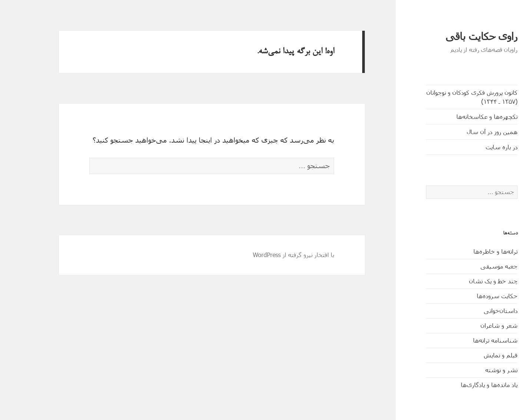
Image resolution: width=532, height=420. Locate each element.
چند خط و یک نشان (471, 281)
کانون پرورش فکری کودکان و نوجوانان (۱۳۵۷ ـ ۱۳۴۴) (450, 97)
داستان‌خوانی (478, 311)
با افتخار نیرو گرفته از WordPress (271, 255)
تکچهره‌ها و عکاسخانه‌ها (465, 116)
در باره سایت (479, 147)
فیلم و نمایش (478, 355)
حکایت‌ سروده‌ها (475, 296)
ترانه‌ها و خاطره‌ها (473, 251)
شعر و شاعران (477, 325)
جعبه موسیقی (477, 266)
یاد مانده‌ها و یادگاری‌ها (467, 385)
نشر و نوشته (479, 370)
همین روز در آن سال (470, 132)
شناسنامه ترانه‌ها (473, 340)
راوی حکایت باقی (459, 37)
